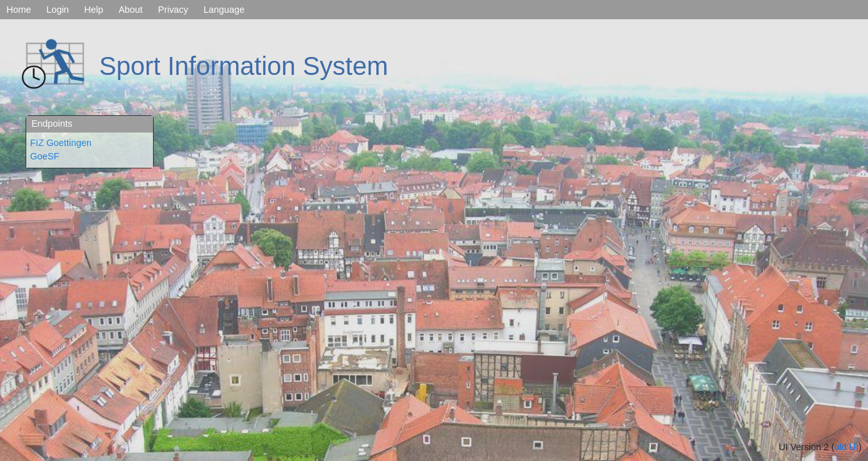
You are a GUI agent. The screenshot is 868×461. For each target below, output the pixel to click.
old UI (847, 447)
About (131, 10)
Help (94, 10)
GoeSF (45, 156)
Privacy (173, 10)
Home (19, 10)
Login (57, 10)
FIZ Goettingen (61, 143)
